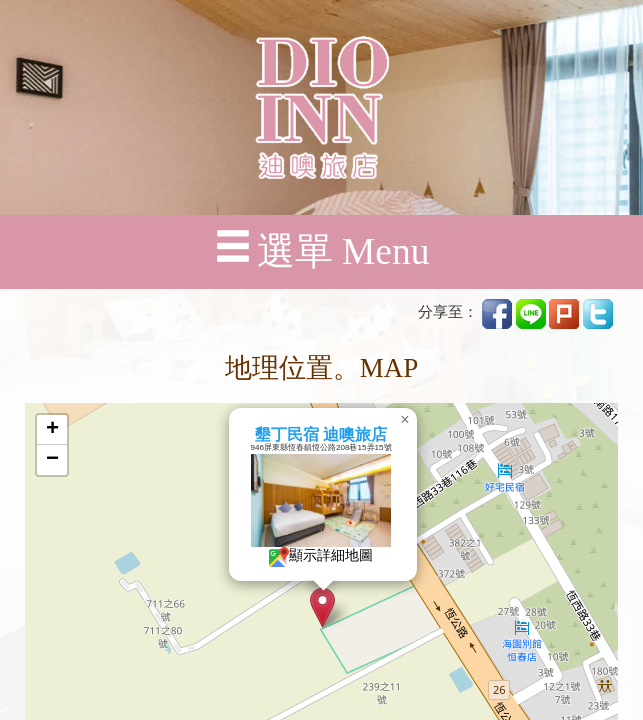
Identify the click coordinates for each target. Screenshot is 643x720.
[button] (322, 607)
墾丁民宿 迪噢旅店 (321, 434)
